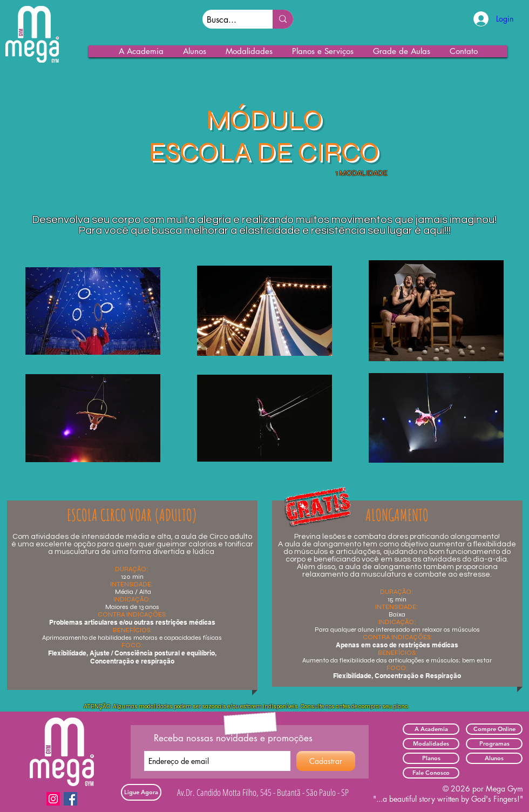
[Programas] (494, 744)
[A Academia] (431, 729)
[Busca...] (228, 20)
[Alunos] (494, 758)
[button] (141, 51)
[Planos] (431, 758)
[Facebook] (70, 799)
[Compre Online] (494, 729)
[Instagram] (53, 799)
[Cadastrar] (326, 761)
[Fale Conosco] (431, 773)
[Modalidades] (431, 744)
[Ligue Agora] (141, 792)
